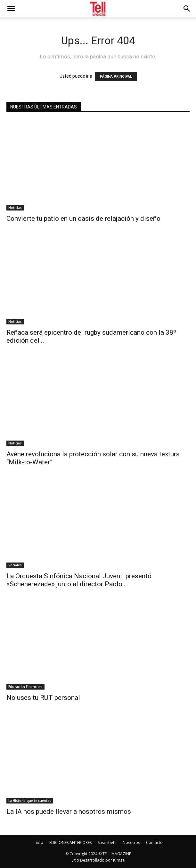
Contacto (154, 842)
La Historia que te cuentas (30, 801)
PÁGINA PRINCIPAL (116, 77)
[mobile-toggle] (11, 9)
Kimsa (119, 860)
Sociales (15, 565)
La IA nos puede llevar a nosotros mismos (69, 812)
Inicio (38, 842)
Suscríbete (107, 842)
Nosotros (131, 842)
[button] (187, 9)
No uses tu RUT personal (43, 698)
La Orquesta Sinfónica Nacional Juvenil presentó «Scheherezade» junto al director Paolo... (79, 580)
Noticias (15, 208)
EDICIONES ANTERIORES (70, 842)
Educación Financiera (25, 687)
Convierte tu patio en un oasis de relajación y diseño (83, 219)
